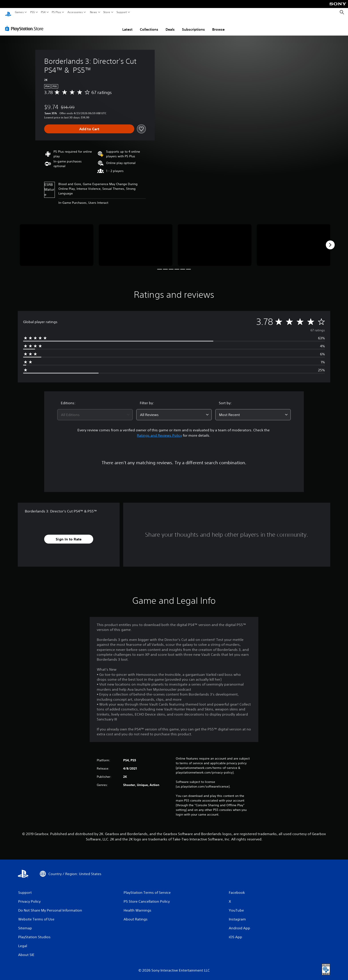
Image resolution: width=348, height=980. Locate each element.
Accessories (75, 12)
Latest (127, 25)
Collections (149, 25)
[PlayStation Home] (8, 12)
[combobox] (95, 410)
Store (107, 12)
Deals (170, 25)
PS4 (43, 12)
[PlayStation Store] (25, 24)
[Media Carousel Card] (57, 241)
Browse (218, 25)
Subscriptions (193, 25)
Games (19, 12)
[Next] (330, 241)
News (93, 12)
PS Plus (56, 12)
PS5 (33, 12)
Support (122, 12)
